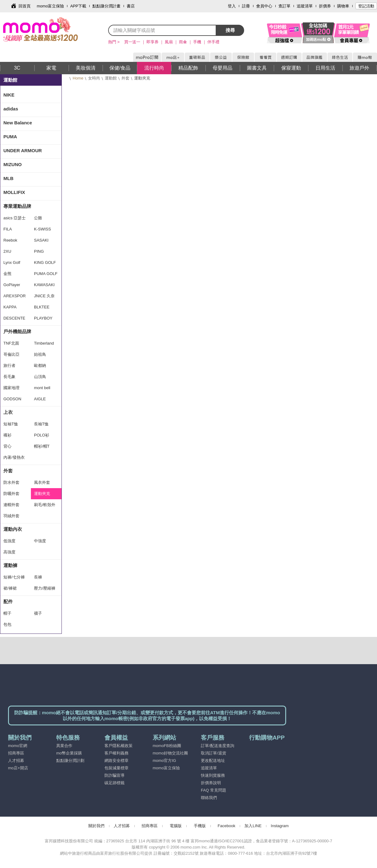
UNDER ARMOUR (23, 150)
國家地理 (11, 388)
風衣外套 (42, 482)
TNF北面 (11, 343)
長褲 (38, 577)
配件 (8, 602)
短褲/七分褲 (14, 577)
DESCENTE (14, 318)
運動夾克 (42, 494)
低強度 (9, 541)
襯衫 (7, 435)
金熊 (7, 274)
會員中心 (264, 6)
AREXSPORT (15, 298)
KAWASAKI (44, 285)
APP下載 (78, 6)
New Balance (18, 123)
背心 (7, 446)
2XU (7, 251)
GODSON (12, 399)
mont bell (42, 388)
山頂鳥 (40, 377)
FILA (8, 229)
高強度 (9, 552)
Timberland (44, 343)
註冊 (246, 6)
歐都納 (40, 365)
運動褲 (10, 565)
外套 (125, 78)
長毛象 (9, 377)
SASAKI (41, 240)
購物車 (343, 6)
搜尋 (230, 30)
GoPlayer (12, 285)
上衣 (8, 412)
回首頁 (25, 6)
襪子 (38, 613)
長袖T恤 (41, 424)
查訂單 (284, 6)
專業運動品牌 (17, 206)
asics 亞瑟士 (15, 218)
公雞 (38, 218)
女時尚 (94, 78)
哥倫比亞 (11, 354)
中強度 (40, 541)
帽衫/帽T (42, 446)
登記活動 (366, 6)
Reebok (10, 240)
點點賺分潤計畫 (106, 6)
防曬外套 (11, 494)
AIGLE (40, 399)
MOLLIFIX (14, 192)
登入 (232, 6)
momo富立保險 (50, 6)
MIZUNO (13, 164)
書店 (131, 6)
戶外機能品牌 (17, 331)
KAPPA (10, 307)
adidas (11, 109)
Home (78, 78)
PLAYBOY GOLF (43, 320)
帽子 (7, 613)
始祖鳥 (40, 354)
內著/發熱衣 (14, 457)
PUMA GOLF (46, 274)
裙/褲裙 (10, 588)
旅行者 (9, 365)
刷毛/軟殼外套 (45, 506)
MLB (8, 178)
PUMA (10, 137)
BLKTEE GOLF (42, 309)
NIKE (9, 95)
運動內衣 (13, 529)
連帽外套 (11, 505)
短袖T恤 (11, 424)
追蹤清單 (305, 6)
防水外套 (11, 482)
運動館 (111, 78)
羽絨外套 (11, 516)
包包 (7, 624)
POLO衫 (42, 435)
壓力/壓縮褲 (45, 588)
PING (39, 251)
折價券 (325, 6)
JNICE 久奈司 (44, 298)
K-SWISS (42, 229)
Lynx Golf (12, 262)
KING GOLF (45, 262)
